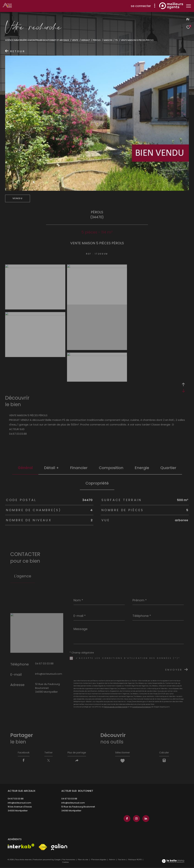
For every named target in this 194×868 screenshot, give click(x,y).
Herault (86, 40)
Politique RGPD (135, 860)
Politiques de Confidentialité (116, 707)
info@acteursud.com (49, 674)
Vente (75, 40)
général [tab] (25, 468)
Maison (108, 40)
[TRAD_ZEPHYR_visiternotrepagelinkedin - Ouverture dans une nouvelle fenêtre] (145, 819)
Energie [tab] (142, 468)
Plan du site (83, 860)
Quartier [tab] (168, 468)
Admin (112, 860)
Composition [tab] (111, 468)
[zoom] (35, 267)
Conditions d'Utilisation (142, 707)
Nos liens (122, 860)
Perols (97, 40)
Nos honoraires (69, 860)
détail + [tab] (51, 468)
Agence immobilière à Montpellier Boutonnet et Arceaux (37, 40)
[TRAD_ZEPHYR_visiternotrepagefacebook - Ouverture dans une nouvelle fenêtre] (126, 819)
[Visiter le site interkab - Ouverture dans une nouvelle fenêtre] (21, 847)
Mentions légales (99, 860)
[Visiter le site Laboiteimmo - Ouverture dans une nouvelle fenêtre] (173, 862)
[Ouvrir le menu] (189, 6)
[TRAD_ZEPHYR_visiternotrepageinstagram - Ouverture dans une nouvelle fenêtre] (135, 819)
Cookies (65, 863)
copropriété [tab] (97, 483)
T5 (116, 40)
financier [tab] (79, 468)
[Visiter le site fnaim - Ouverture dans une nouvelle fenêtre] (43, 848)
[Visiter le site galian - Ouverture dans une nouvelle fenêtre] (59, 848)
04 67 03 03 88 (44, 663)
